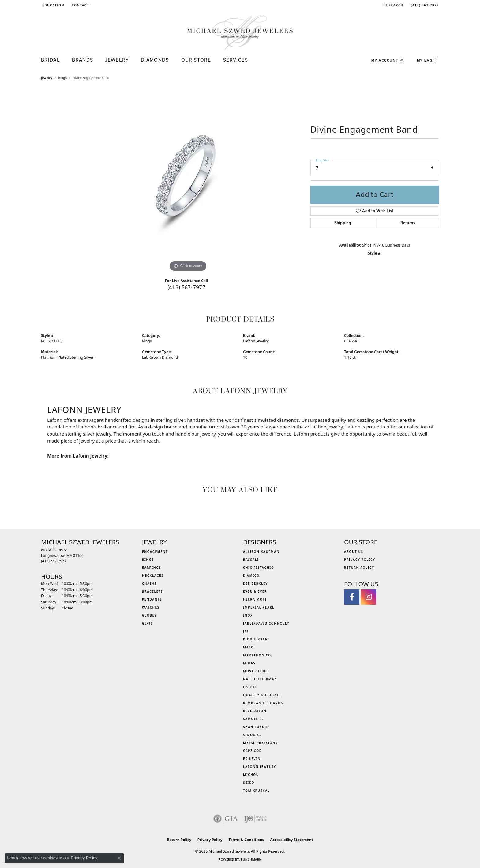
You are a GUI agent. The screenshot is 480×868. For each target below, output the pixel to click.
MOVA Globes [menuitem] (257, 671)
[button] (53, 5)
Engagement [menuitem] (155, 552)
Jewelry (117, 60)
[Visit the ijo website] (255, 819)
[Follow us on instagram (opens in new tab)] (369, 597)
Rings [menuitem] (148, 560)
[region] (188, 181)
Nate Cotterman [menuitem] (260, 679)
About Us (354, 552)
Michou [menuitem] (251, 775)
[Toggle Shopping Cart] (428, 60)
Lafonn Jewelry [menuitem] (260, 767)
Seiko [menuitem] (249, 783)
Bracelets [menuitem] (152, 591)
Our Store (196, 60)
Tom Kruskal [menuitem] (256, 791)
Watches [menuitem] (151, 607)
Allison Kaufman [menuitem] (261, 552)
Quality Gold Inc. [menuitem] (262, 695)
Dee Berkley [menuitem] (255, 583)
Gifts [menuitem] (148, 623)
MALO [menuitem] (249, 647)
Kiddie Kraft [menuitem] (256, 639)
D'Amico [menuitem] (251, 576)
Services (236, 60)
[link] (80, 5)
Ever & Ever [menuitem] (255, 591)
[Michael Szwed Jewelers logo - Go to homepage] (240, 32)
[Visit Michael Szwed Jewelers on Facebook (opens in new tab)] (352, 597)
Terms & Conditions (246, 840)
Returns (408, 223)
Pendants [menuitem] (152, 599)
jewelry (47, 78)
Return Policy (359, 568)
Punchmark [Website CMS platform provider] (251, 859)
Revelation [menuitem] (255, 711)
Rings (63, 78)
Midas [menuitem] (249, 663)
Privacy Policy (360, 560)
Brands (82, 60)
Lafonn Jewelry (256, 341)
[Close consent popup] (119, 858)
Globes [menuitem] (149, 615)
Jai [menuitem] (246, 631)
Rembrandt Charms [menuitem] (263, 703)
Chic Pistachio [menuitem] (259, 568)
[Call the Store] (54, 561)
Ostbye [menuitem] (250, 687)
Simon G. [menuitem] (252, 735)
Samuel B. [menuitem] (253, 719)
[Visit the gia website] (226, 819)
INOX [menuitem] (248, 615)
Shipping (343, 223)
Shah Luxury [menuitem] (256, 727)
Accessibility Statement (291, 840)
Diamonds (155, 60)
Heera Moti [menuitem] (255, 599)
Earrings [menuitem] (152, 568)
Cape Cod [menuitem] (253, 751)
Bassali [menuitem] (251, 560)
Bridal (50, 60)
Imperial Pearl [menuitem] (259, 607)
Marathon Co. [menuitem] (258, 655)
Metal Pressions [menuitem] (260, 743)
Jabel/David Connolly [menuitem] (266, 623)
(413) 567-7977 (187, 287)
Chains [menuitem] (149, 583)
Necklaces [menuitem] (153, 576)
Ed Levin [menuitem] (252, 759)
